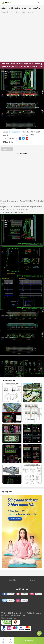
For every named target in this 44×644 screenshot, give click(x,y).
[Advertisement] (22, 38)
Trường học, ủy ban (28, 12)
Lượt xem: (27, 135)
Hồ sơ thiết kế (15, 12)
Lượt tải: (6, 135)
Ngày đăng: (27, 132)
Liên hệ (33, 580)
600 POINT (29, 640)
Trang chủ (5, 12)
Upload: (6, 132)
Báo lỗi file (9, 142)
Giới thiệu (12, 580)
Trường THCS (7, 149)
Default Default (15, 132)
